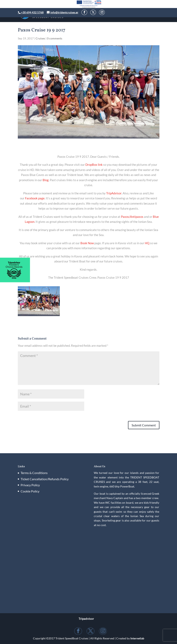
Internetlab (137, 638)
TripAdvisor (114, 193)
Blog (46, 180)
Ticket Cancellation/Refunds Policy (45, 479)
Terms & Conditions (34, 473)
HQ (147, 243)
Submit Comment (144, 425)
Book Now (87, 243)
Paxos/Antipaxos (132, 217)
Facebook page (35, 198)
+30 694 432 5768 (32, 12)
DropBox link (94, 165)
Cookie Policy (30, 491)
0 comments (55, 38)
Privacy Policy (30, 485)
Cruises (40, 38)
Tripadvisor (86, 619)
